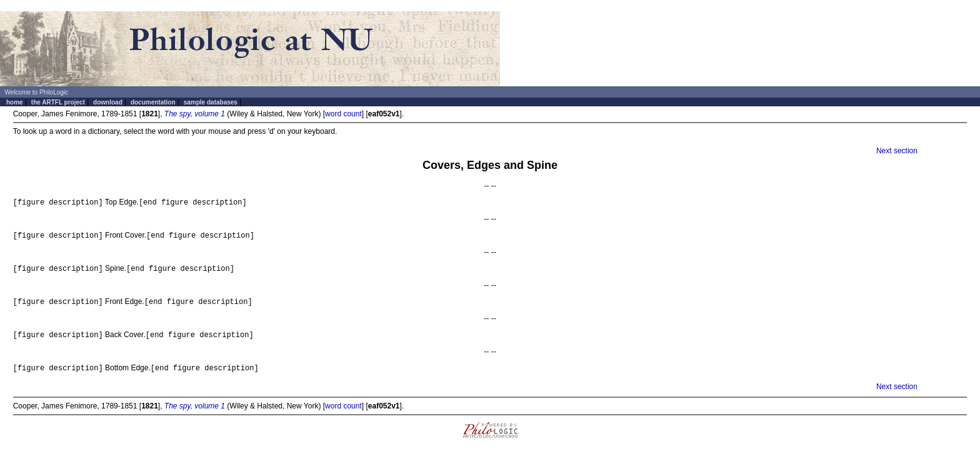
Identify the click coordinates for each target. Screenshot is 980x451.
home (15, 102)
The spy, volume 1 (195, 114)
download (108, 102)
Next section (897, 151)
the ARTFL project (58, 102)
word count (343, 114)
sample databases (211, 102)
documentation (153, 102)
